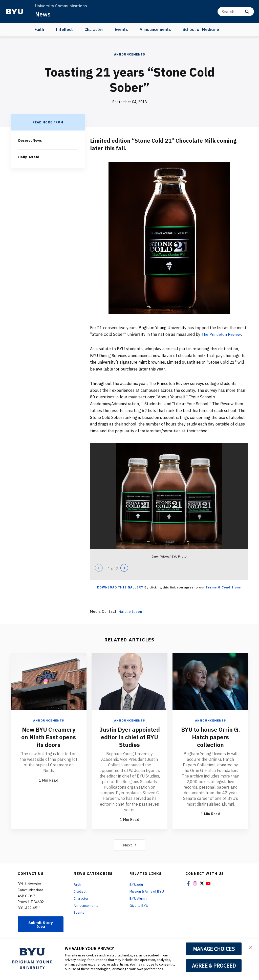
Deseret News (31, 140)
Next (130, 844)
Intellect (64, 29)
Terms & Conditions (223, 587)
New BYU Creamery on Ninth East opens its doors (49, 736)
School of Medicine (201, 29)
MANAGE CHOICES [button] (214, 949)
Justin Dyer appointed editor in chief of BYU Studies (130, 736)
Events (121, 29)
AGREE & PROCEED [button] (214, 966)
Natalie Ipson (131, 612)
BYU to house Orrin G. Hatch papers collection (210, 736)
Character (94, 29)
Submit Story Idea (41, 924)
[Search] (236, 12)
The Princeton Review (221, 334)
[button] (251, 948)
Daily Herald (29, 157)
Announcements (155, 29)
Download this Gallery (120, 587)
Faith (39, 29)
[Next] (124, 568)
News (43, 14)
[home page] (15, 12)
